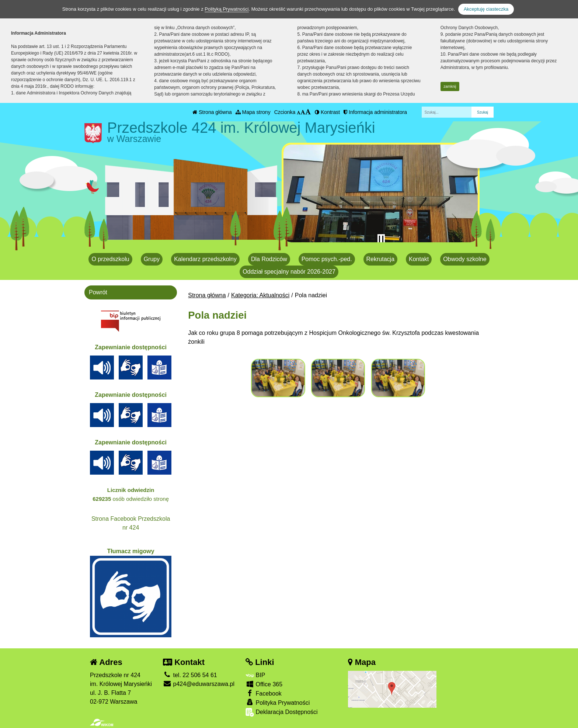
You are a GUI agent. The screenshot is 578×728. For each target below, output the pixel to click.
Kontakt (419, 259)
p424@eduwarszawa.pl (199, 684)
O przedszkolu (110, 259)
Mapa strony (253, 112)
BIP (255, 675)
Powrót (98, 292)
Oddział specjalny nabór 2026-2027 (289, 272)
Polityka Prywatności (278, 702)
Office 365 (264, 684)
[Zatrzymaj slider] (381, 239)
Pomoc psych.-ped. (327, 259)
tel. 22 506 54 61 (190, 675)
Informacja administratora (375, 112)
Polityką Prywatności (227, 9)
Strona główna (212, 112)
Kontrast (327, 112)
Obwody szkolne (465, 259)
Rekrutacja (380, 259)
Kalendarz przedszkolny (205, 259)
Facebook (264, 693)
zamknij (450, 86)
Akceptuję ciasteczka (486, 9)
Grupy (152, 259)
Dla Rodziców (269, 259)
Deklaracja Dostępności (282, 712)
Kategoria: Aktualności (260, 295)
